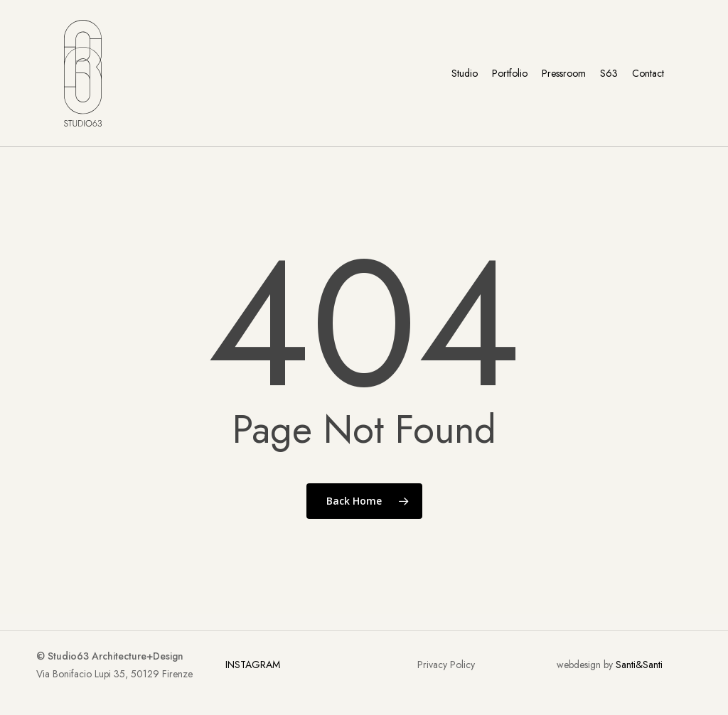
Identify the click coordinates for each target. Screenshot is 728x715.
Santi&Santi (639, 665)
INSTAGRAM (253, 665)
